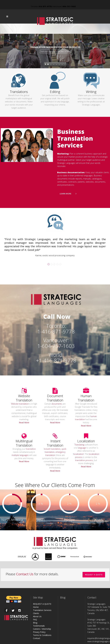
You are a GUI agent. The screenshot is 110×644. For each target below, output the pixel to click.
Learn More (68, 194)
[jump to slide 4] (56, 65)
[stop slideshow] (65, 65)
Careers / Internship (42, 629)
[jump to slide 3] (54, 65)
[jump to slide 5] (59, 65)
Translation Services (42, 610)
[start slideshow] (45, 65)
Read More (24, 422)
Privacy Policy (39, 632)
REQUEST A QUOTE (94, 575)
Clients (36, 613)
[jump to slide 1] (48, 65)
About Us (37, 616)
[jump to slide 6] (62, 65)
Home (36, 607)
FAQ (35, 620)
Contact (37, 638)
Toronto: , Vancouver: (53, 6)
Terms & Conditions (42, 635)
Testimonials (39, 626)
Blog (35, 623)
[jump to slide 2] (51, 65)
